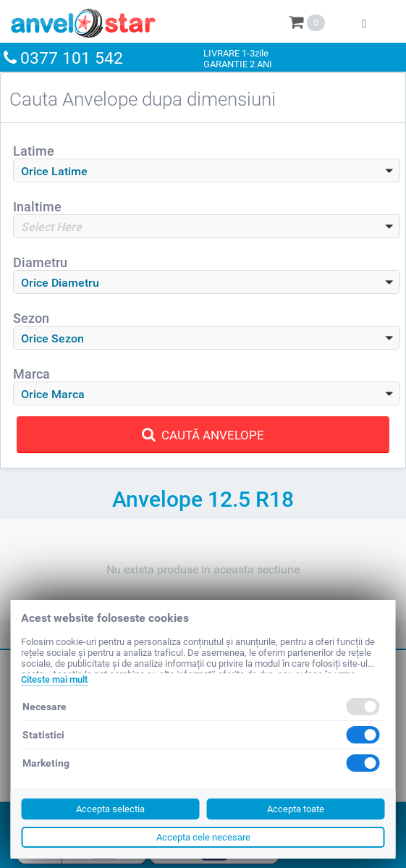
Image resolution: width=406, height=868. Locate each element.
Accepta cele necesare (203, 837)
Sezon (31, 318)
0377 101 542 (72, 58)
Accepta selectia (110, 809)
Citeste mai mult (54, 679)
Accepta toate (296, 809)
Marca (31, 374)
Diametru (40, 262)
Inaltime (37, 207)
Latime (34, 151)
